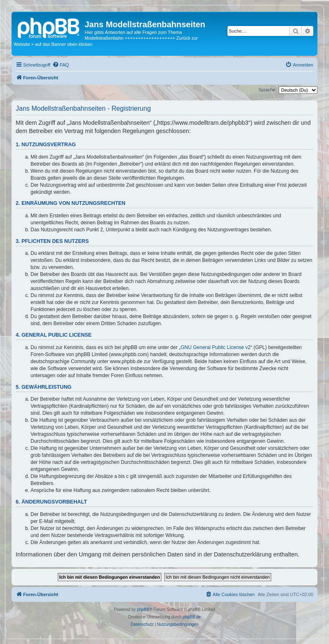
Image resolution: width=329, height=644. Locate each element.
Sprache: (267, 90)
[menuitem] (61, 65)
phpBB (143, 610)
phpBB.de (192, 617)
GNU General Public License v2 (216, 347)
